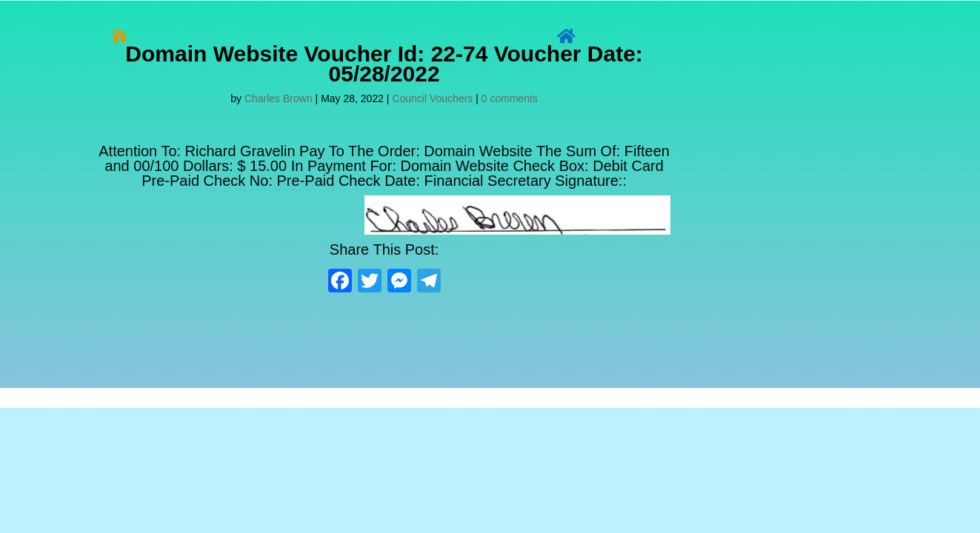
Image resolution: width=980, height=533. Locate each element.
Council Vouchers (432, 98)
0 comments (510, 98)
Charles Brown (279, 98)
